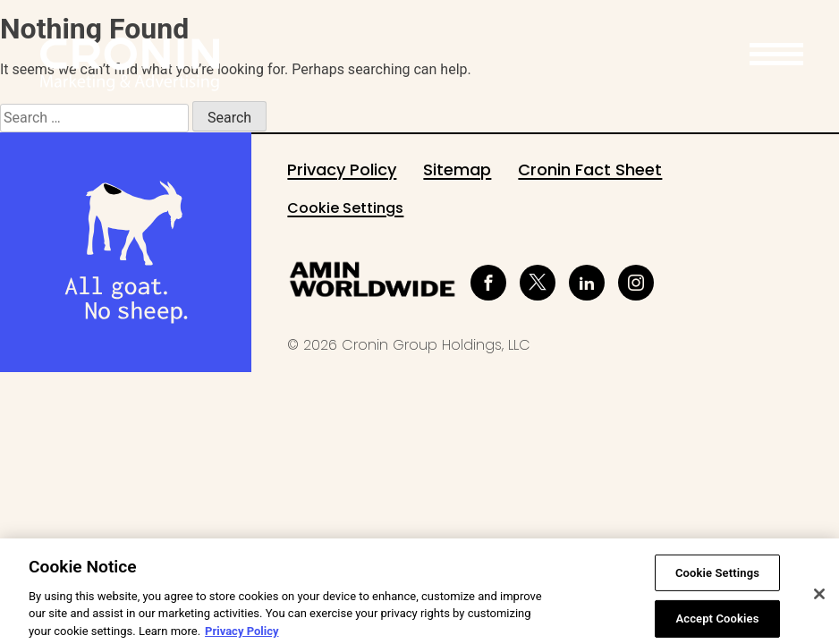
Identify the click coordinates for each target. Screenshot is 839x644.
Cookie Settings (345, 208)
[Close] (819, 606)
